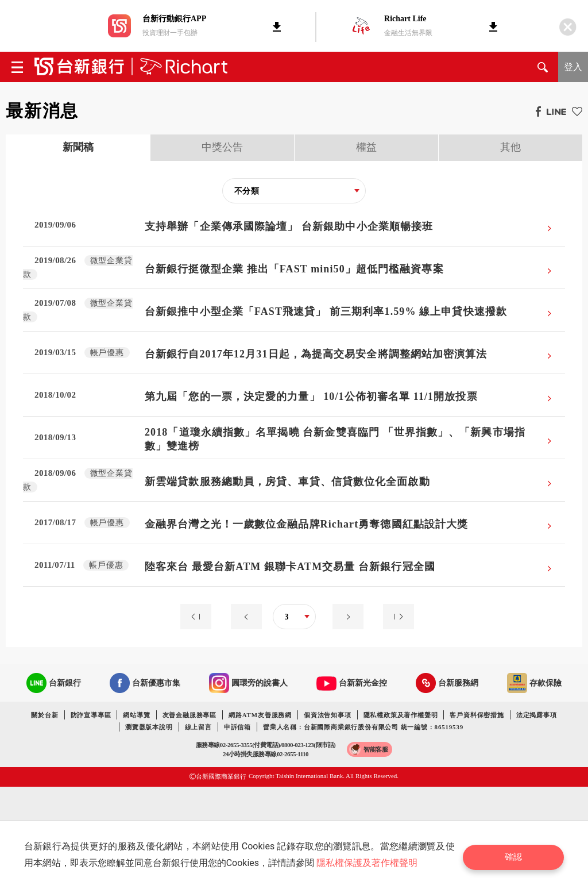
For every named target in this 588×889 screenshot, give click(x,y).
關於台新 (45, 715)
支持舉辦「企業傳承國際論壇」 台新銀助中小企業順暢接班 (289, 226)
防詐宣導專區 (91, 715)
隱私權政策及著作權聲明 (401, 715)
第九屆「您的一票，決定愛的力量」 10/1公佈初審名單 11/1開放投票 (311, 397)
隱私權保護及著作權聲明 (370, 863)
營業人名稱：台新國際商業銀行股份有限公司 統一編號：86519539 (363, 727)
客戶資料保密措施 (477, 715)
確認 (518, 855)
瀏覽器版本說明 (149, 727)
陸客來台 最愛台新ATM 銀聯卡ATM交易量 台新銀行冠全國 (290, 567)
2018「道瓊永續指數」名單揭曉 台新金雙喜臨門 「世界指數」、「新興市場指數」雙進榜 (335, 439)
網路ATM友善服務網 (260, 715)
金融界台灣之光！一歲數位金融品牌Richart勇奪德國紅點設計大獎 (306, 524)
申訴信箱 (237, 727)
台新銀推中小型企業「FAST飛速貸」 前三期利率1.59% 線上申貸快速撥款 (326, 311)
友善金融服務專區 (189, 715)
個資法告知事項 (328, 715)
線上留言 (198, 727)
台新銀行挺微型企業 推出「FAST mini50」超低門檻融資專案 (294, 269)
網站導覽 (136, 715)
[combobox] (294, 191)
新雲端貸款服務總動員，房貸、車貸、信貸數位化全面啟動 (287, 482)
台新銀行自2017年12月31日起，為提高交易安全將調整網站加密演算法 (316, 354)
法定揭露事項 (537, 715)
